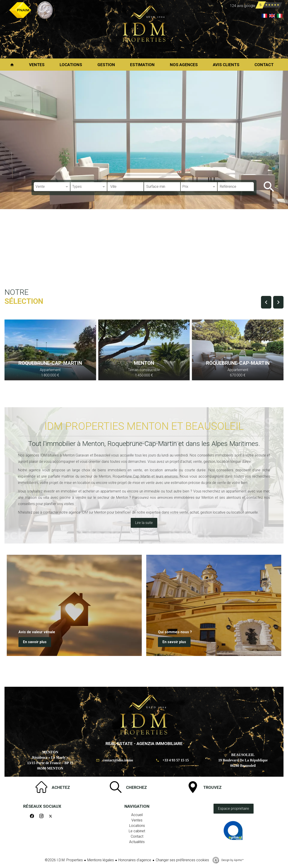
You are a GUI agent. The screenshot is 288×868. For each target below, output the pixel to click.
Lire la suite (144, 523)
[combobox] (52, 187)
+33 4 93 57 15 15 (176, 760)
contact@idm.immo (118, 760)
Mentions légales (101, 860)
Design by (232, 860)
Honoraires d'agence (135, 860)
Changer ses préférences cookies (182, 860)
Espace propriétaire (234, 809)
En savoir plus (35, 642)
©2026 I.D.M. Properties (64, 860)
